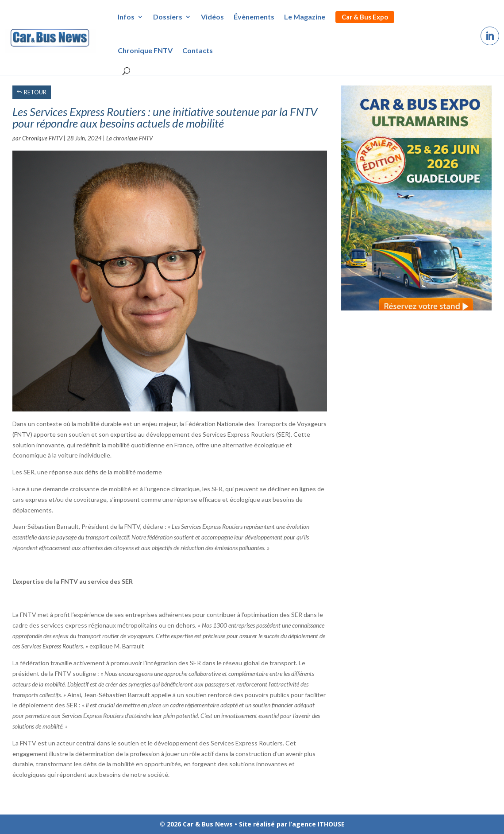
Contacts (198, 50)
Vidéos (212, 17)
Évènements (254, 17)
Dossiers (168, 17)
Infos (126, 17)
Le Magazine (305, 17)
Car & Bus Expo (365, 17)
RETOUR (35, 92)
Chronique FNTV (145, 50)
